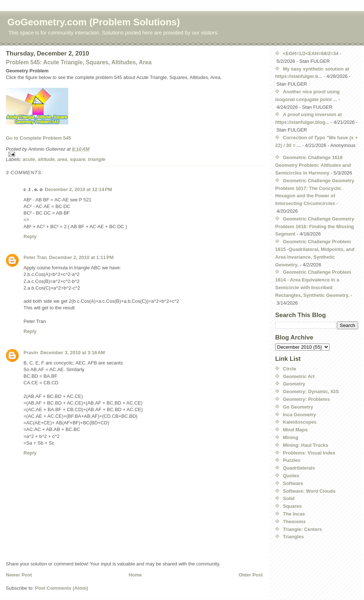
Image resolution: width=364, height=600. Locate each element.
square (78, 159)
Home (135, 575)
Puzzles (292, 460)
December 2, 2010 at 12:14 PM (78, 189)
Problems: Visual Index (309, 453)
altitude (46, 159)
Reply (30, 236)
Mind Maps (295, 430)
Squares (292, 506)
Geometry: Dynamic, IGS (311, 391)
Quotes (291, 476)
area (62, 159)
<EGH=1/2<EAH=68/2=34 (311, 53)
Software (293, 483)
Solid (289, 498)
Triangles (293, 537)
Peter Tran (35, 257)
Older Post (251, 575)
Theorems (294, 522)
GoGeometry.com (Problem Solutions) (94, 22)
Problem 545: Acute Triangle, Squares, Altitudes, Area (79, 62)
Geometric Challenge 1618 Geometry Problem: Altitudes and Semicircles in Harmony (313, 165)
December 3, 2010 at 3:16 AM (73, 353)
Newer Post (19, 575)
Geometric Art (299, 376)
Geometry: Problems (306, 399)
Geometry (294, 384)
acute (29, 159)
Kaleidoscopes (300, 422)
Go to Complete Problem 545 (39, 138)
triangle (97, 159)
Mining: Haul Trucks (306, 445)
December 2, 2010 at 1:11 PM (81, 257)
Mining (291, 437)
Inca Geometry (299, 415)
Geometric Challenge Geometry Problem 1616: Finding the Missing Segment (315, 227)
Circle (290, 369)
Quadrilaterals (299, 468)
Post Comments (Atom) (62, 588)
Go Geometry (298, 407)
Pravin (31, 353)
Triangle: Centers (302, 529)
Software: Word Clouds (309, 491)
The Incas (294, 514)
